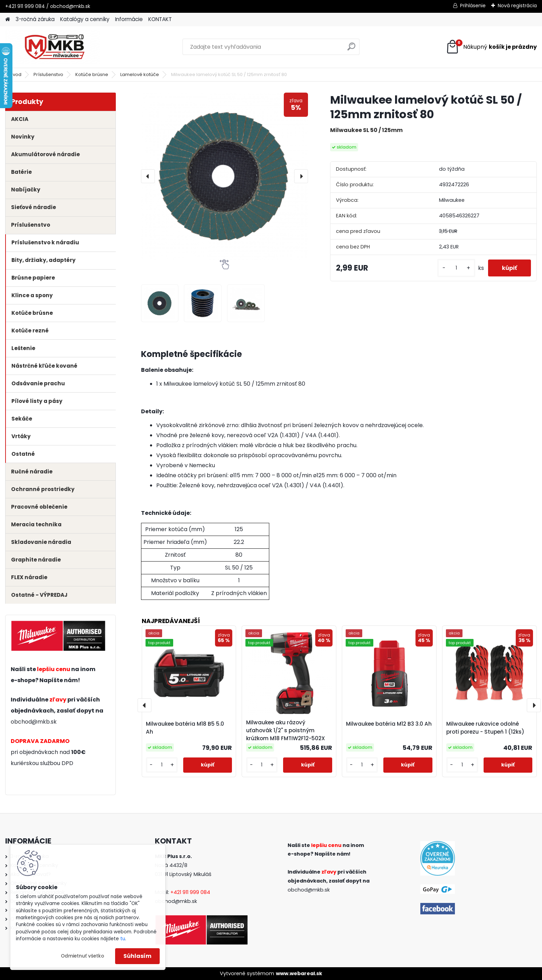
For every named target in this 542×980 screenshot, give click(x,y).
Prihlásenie (473, 6)
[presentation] (148, 176)
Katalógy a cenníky (85, 19)
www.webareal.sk (299, 973)
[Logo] (53, 47)
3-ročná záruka (35, 19)
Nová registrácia (517, 6)
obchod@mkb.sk (34, 722)
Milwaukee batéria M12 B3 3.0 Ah (389, 724)
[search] (351, 49)
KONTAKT (160, 19)
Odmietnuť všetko (82, 956)
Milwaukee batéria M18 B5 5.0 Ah (185, 728)
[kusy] (456, 268)
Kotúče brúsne (92, 74)
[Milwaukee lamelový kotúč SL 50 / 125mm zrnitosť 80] (225, 176)
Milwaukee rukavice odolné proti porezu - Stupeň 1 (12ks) (485, 728)
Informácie (129, 19)
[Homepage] (8, 20)
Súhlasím (137, 956)
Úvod (16, 74)
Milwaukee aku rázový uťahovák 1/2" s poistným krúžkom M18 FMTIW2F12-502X (286, 730)
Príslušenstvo (48, 74)
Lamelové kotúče (140, 74)
